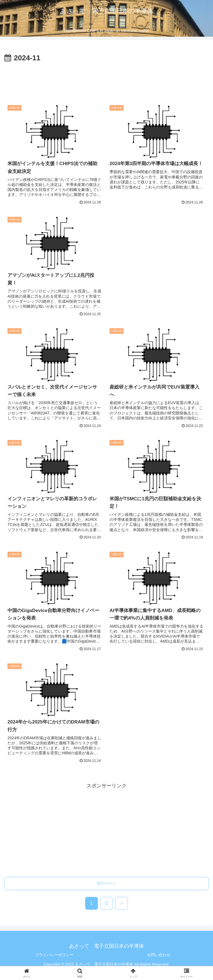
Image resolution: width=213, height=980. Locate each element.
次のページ (106, 883)
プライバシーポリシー (54, 955)
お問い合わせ (159, 955)
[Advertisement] (106, 79)
